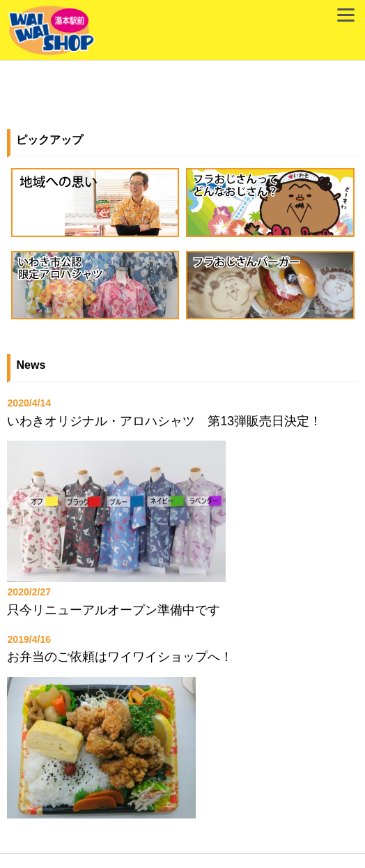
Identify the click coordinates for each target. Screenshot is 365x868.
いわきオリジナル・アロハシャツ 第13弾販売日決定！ (164, 421)
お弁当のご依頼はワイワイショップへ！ (120, 657)
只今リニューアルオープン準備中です (114, 610)
